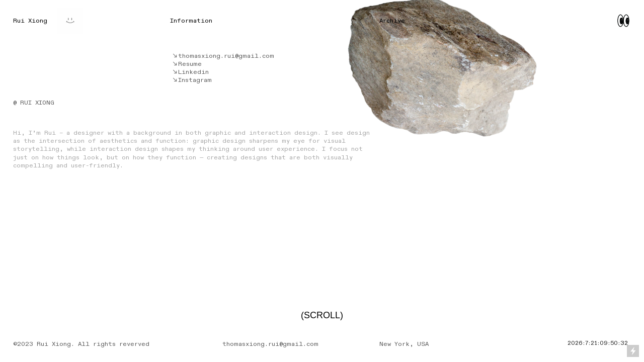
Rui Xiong (30, 21)
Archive (392, 21)
